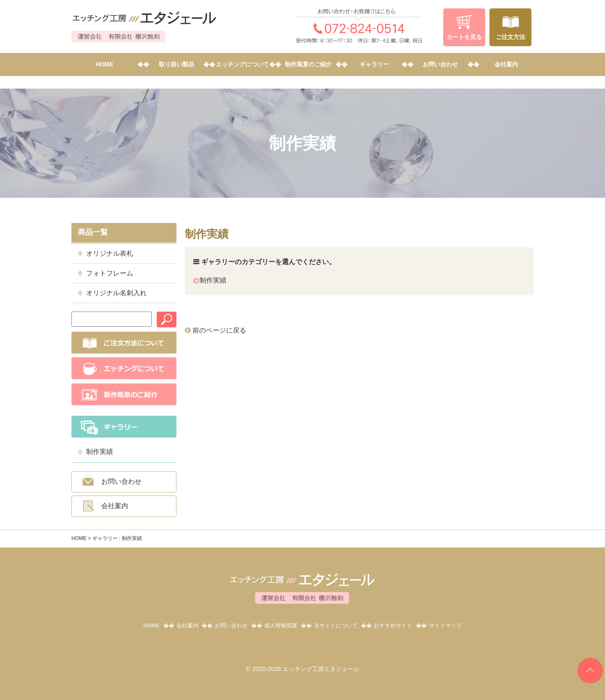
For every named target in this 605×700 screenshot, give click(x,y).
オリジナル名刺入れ (116, 293)
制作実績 (100, 452)
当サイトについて (336, 625)
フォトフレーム (110, 273)
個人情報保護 (281, 625)
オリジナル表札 (110, 253)
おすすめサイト (393, 625)
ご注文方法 (510, 37)
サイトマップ (445, 625)
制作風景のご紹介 (308, 64)
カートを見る (464, 37)
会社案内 (506, 64)
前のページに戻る (216, 330)
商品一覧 (93, 232)
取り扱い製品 (176, 64)
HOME (105, 64)
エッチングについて (242, 64)
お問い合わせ (440, 64)
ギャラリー (374, 64)
